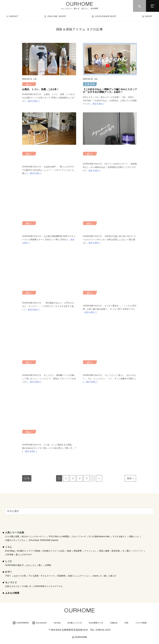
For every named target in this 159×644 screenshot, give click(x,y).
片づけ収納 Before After (99, 537)
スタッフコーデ (79, 537)
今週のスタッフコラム (15, 540)
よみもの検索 (12, 593)
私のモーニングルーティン (34, 537)
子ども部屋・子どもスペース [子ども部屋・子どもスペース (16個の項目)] (42, 576)
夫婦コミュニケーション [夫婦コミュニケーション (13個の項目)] (79, 576)
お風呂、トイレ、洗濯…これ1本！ (41, 89)
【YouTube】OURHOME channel (43, 540)
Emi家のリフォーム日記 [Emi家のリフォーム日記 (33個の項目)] (54, 551)
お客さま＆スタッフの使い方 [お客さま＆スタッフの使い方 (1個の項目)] (18, 586)
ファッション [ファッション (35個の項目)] (90, 551)
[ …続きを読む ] (32, 101)
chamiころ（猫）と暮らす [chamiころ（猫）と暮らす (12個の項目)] (104, 576)
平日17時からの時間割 (59, 537)
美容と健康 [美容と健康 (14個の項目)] (104, 551)
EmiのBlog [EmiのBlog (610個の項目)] (10, 551)
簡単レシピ (134, 537)
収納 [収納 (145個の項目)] (69, 551)
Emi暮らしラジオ (73, 623)
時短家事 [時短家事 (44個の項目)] (78, 551)
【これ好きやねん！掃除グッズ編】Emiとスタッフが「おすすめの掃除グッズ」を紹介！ (110, 91)
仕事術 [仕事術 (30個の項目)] (48, 565)
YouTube (55, 623)
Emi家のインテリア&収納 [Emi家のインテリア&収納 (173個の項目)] (29, 551)
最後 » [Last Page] (130, 478)
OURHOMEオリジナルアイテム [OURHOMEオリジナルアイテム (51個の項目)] (48, 586)
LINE (124, 623)
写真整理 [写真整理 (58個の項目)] (61, 576)
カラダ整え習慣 (12, 537)
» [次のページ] (99, 478)
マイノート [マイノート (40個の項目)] (138, 551)
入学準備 (9, 555)
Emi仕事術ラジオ (94, 623)
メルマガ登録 (139, 623)
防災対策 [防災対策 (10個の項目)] (116, 551)
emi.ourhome (39, 623)
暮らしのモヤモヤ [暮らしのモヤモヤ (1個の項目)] (24, 555)
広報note (112, 623)
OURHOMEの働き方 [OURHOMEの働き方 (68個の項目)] (14, 565)
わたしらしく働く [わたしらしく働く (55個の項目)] (34, 565)
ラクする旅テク (119, 537)
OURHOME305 (21, 623)
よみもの (90, 85)
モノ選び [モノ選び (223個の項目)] (126, 551)
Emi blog (29, 85)
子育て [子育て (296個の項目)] (8, 576)
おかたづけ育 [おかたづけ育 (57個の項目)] (20, 576)
